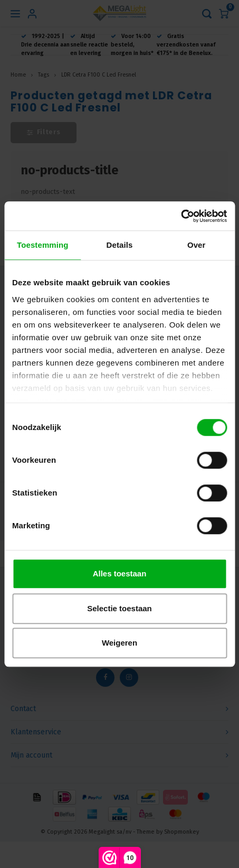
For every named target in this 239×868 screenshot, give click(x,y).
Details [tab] (120, 245)
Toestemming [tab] (43, 245)
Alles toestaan (120, 573)
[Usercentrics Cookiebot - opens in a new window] (181, 216)
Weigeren (119, 643)
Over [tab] (197, 245)
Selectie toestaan (119, 608)
